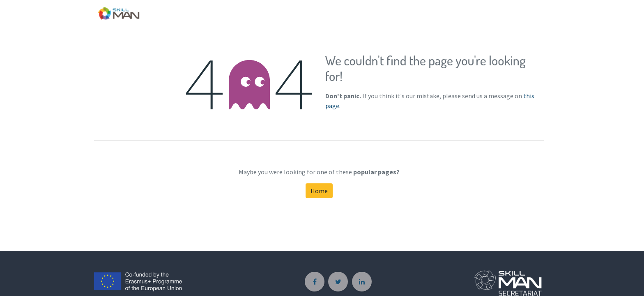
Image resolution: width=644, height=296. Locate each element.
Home (319, 191)
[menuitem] (535, 12)
